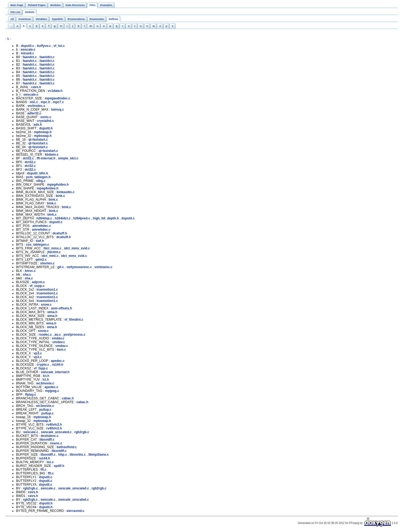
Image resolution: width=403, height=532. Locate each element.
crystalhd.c (45, 121)
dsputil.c (27, 46)
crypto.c (43, 365)
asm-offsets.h (62, 308)
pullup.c (45, 410)
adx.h (38, 125)
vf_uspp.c (37, 286)
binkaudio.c (65, 192)
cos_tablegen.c (38, 245)
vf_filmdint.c (74, 320)
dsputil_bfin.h (38, 173)
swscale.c (28, 50)
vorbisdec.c (37, 106)
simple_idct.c (68, 158)
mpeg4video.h (58, 185)
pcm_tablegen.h (38, 177)
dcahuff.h (60, 233)
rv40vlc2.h (54, 425)
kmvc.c (30, 271)
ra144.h (58, 365)
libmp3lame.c (99, 455)
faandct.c (30, 57)
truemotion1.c (47, 290)
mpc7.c (58, 102)
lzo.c (50, 462)
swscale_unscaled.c (56, 432)
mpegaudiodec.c (57, 98)
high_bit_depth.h (106, 218)
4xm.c (61, 350)
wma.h (52, 312)
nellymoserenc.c (79, 267)
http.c (63, 455)
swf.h (40, 241)
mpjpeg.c (52, 391)
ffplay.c (31, 395)
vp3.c (38, 353)
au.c (58, 335)
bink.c (60, 196)
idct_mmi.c (50, 256)
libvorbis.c (78, 455)
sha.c (27, 275)
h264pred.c (82, 218)
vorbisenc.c (103, 267)
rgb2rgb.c (82, 432)
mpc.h (45, 102)
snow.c (46, 305)
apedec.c (58, 361)
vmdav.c (58, 338)
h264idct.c (63, 218)
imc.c (34, 102)
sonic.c (46, 117)
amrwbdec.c (42, 226)
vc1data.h (55, 91)
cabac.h (68, 398)
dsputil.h (46, 128)
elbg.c (41, 181)
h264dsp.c (44, 218)
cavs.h (36, 87)
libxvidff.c (47, 440)
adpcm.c (38, 282)
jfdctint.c (54, 252)
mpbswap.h (43, 132)
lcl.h (46, 376)
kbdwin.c (52, 155)
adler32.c (34, 113)
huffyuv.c (44, 46)
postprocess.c (74, 335)
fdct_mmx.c (52, 248)
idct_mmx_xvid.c (77, 248)
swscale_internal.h (55, 372)
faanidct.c (47, 57)
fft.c (43, 470)
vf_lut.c (59, 46)
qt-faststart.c (38, 140)
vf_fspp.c (41, 368)
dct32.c (28, 158)
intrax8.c (27, 53)
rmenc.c (56, 443)
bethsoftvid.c (67, 447)
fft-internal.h (46, 158)
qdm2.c (41, 260)
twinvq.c (58, 110)
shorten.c (47, 263)
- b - (8, 39)
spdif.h (59, 466)
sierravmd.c (75, 511)
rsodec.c (45, 335)
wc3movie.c (45, 383)
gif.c (61, 267)
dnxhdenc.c (50, 436)
